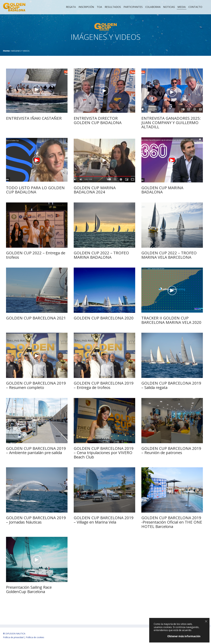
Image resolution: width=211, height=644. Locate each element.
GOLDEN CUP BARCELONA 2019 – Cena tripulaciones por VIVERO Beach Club (104, 453)
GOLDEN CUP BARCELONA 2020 (104, 318)
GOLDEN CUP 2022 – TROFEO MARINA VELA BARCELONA (169, 255)
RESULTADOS (113, 7)
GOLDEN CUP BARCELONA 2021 (36, 318)
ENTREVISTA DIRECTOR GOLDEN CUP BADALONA (98, 120)
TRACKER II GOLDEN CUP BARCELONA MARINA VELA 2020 (171, 320)
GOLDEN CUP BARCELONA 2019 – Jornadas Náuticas (36, 520)
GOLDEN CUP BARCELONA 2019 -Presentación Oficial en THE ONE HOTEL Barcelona (172, 522)
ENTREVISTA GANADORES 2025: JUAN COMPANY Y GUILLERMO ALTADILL (171, 122)
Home (6, 51)
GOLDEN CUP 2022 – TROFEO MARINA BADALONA (101, 255)
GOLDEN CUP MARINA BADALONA (162, 190)
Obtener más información (184, 636)
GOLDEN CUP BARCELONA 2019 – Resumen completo (36, 385)
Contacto (195, 7)
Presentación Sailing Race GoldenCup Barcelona (29, 589)
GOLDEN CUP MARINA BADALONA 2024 (95, 190)
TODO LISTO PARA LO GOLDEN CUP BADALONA (35, 190)
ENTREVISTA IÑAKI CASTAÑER (34, 118)
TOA (99, 7)
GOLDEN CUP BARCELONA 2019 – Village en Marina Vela (104, 520)
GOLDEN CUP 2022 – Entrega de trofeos (36, 255)
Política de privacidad (13, 637)
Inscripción (86, 7)
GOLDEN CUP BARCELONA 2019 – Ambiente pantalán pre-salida (36, 451)
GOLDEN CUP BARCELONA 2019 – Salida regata (171, 385)
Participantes (133, 7)
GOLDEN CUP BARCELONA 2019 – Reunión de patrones (171, 451)
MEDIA (182, 7)
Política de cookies (35, 637)
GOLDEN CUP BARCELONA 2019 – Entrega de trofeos (104, 385)
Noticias (169, 7)
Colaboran (153, 7)
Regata (71, 7)
